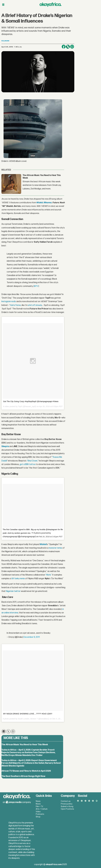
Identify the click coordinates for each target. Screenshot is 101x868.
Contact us (66, 801)
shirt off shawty (35, 305)
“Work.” (49, 575)
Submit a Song (67, 806)
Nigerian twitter (13, 591)
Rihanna (48, 203)
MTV (36, 286)
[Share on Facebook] (64, 47)
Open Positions (67, 809)
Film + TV (39, 806)
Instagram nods (9, 302)
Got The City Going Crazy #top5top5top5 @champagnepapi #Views (31, 401)
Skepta (5, 446)
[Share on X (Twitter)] (68, 47)
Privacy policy (67, 804)
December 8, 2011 (32, 637)
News (38, 801)
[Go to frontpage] (50, 5)
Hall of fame (15, 305)
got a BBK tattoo (28, 464)
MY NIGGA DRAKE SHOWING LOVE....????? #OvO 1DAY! (28, 714)
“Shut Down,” (33, 461)
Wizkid (40, 203)
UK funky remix (18, 579)
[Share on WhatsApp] (72, 47)
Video (38, 812)
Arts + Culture (42, 809)
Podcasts (40, 814)
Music (38, 804)
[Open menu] (3, 5)
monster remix (55, 548)
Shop (38, 817)
